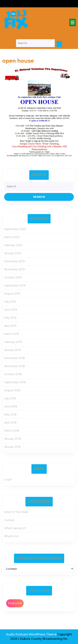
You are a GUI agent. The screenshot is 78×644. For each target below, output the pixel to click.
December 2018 (15, 358)
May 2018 (10, 415)
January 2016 (12, 447)
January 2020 (13, 253)
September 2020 (15, 229)
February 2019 (13, 342)
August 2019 (12, 294)
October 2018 (13, 374)
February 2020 (13, 245)
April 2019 (10, 326)
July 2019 (10, 302)
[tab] (73, 22)
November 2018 (15, 366)
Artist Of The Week (16, 512)
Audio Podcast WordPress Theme (31, 634)
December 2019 (14, 261)
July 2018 (10, 398)
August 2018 (12, 390)
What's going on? (15, 528)
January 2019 (12, 350)
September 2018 (15, 382)
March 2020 (12, 237)
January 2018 (13, 439)
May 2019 (10, 318)
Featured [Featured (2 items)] (15, 603)
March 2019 (12, 334)
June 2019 (11, 310)
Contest (9, 520)
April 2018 (10, 423)
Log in (8, 479)
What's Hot (11, 536)
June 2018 (11, 406)
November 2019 (14, 269)
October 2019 (13, 277)
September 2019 (15, 286)
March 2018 (12, 431)
